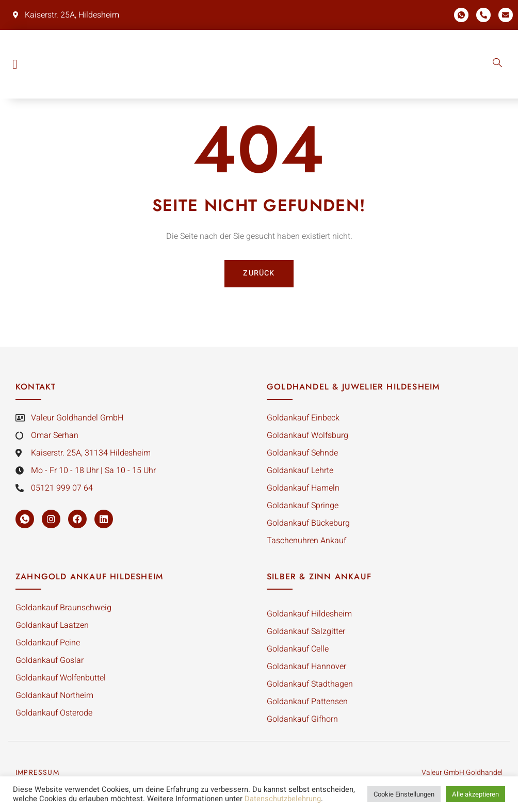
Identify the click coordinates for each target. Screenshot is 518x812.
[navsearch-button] (497, 64)
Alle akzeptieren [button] (475, 794)
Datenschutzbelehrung (283, 799)
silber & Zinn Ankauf (319, 579)
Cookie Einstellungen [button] (404, 794)
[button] (15, 64)
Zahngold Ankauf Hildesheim (89, 579)
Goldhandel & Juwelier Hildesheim (353, 389)
